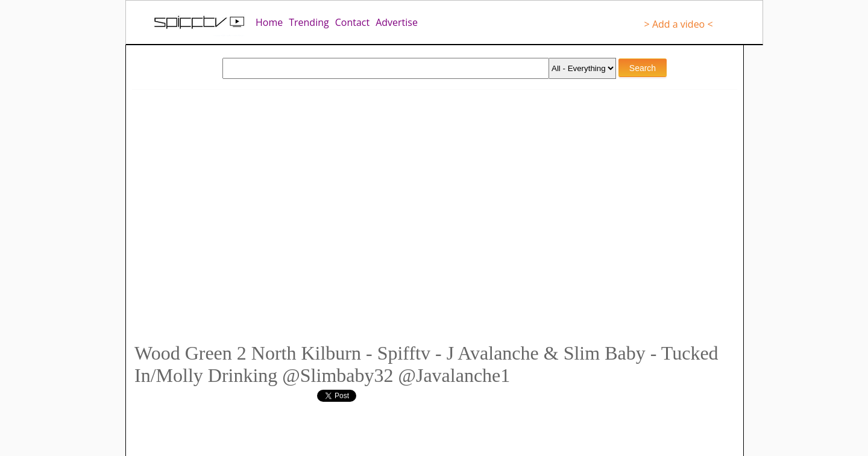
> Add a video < (679, 24)
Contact (352, 22)
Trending (309, 22)
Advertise (397, 22)
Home (269, 22)
